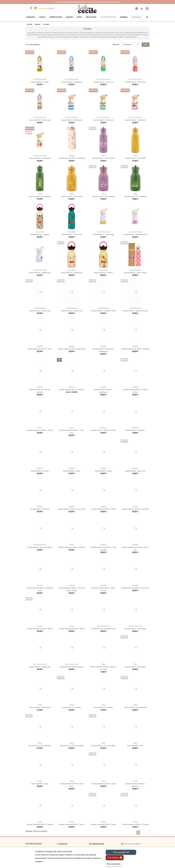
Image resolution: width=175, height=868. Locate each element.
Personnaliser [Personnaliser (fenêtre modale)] (114, 864)
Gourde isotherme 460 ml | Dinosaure (135, 784)
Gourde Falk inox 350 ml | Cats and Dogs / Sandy (72, 588)
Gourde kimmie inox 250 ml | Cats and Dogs (103, 547)
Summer (124, 17)
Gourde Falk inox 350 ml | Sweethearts (103, 390)
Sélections (91, 17)
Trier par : (116, 45)
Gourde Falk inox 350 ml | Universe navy (40, 588)
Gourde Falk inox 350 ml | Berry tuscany (103, 588)
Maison (69, 17)
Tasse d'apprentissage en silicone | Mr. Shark (103, 667)
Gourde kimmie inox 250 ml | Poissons (40, 390)
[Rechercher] (138, 17)
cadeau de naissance (72, 2)
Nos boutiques (34, 844)
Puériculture (56, 17)
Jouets (42, 17)
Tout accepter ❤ (121, 852)
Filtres (146, 45)
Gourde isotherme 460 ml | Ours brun (72, 430)
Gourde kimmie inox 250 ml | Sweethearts (103, 349)
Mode (79, 17)
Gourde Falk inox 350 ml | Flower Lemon (135, 390)
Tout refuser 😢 (115, 858)
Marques (31, 17)
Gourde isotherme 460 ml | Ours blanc (72, 784)
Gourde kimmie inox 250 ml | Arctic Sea (135, 547)
